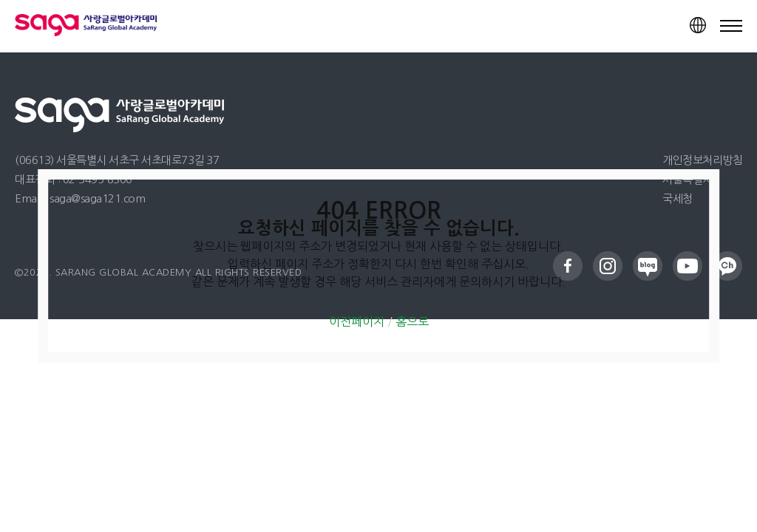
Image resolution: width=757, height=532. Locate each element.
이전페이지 (357, 321)
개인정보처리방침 (702, 160)
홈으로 (412, 321)
